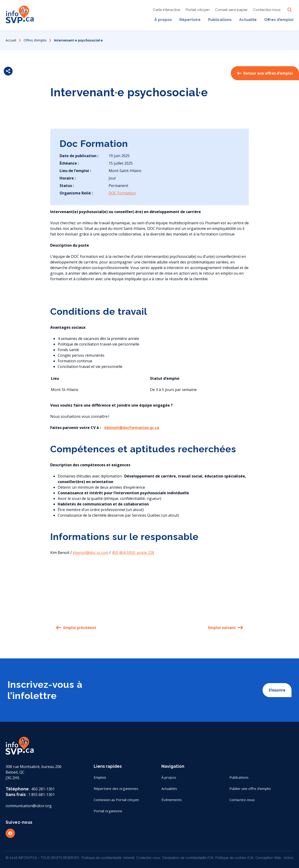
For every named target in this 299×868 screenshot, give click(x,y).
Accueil (11, 40)
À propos (163, 20)
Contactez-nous (267, 10)
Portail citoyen (198, 10)
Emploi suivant (226, 628)
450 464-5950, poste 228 (133, 553)
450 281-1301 (43, 789)
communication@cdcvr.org (29, 806)
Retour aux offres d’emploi (265, 73)
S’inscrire (277, 690)
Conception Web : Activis (274, 858)
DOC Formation (122, 193)
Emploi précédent (76, 628)
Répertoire (190, 20)
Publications (220, 20)
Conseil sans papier (231, 10)
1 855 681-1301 (41, 795)
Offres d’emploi (279, 20)
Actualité (248, 20)
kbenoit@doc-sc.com (91, 553)
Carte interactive (166, 10)
